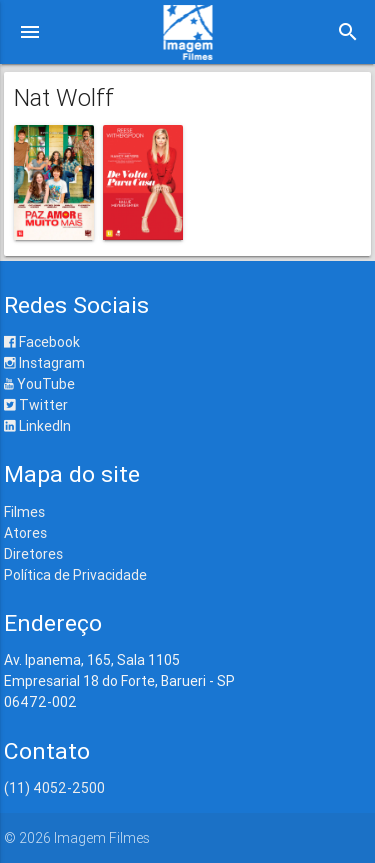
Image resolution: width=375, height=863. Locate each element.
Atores (25, 533)
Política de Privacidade (75, 575)
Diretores (33, 554)
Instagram (44, 363)
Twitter (36, 405)
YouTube (39, 384)
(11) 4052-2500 (54, 788)
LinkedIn (37, 426)
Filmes (24, 512)
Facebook (42, 342)
